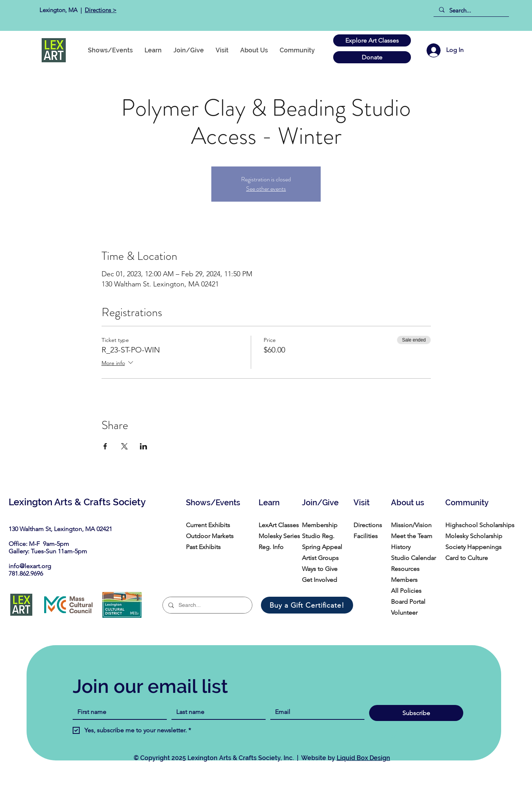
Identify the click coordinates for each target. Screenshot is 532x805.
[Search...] (471, 10)
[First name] (117, 712)
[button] (297, 50)
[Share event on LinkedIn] (144, 446)
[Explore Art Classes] (372, 40)
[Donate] (372, 57)
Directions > (101, 10)
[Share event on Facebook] (105, 446)
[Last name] (216, 712)
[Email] (315, 712)
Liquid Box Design (363, 758)
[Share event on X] (124, 446)
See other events (266, 189)
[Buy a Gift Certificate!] (307, 605)
